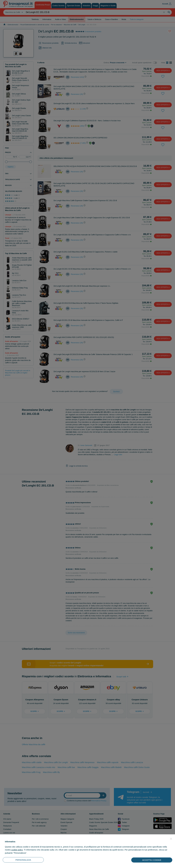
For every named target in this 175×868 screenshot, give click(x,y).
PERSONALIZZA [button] (23, 860)
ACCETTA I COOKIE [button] (152, 860)
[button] (171, 839)
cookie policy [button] (17, 850)
